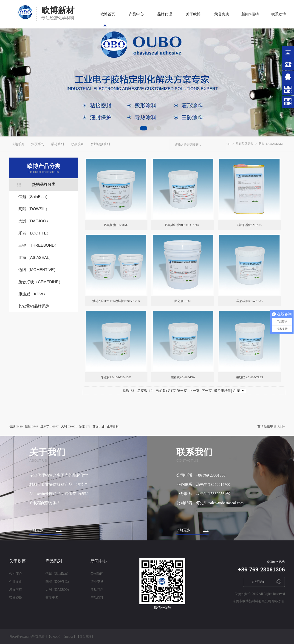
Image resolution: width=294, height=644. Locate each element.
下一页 (207, 391)
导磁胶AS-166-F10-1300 (116, 377)
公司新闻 (97, 574)
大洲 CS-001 (69, 426)
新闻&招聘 (250, 19)
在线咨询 (258, 582)
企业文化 (16, 582)
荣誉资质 (222, 19)
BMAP (69, 637)
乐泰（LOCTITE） (34, 233)
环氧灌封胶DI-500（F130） (183, 225)
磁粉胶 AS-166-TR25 (250, 377)
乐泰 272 (85, 426)
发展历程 (16, 590)
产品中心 (136, 19)
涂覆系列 (38, 144)
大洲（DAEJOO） (34, 221)
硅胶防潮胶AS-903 (249, 225)
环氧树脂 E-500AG (116, 225)
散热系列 (77, 144)
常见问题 (97, 590)
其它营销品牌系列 (34, 306)
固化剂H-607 (183, 301)
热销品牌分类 (44, 185)
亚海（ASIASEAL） (36, 258)
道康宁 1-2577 (49, 426)
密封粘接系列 (100, 144)
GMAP (55, 637)
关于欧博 (193, 19)
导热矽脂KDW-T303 (249, 301)
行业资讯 (97, 582)
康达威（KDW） (33, 294)
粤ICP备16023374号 (22, 637)
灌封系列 (57, 144)
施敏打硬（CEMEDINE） (40, 282)
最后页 (219, 391)
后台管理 (85, 637)
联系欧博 (279, 19)
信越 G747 (31, 426)
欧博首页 (108, 19)
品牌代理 (165, 19)
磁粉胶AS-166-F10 (183, 377)
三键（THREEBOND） (38, 245)
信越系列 (18, 144)
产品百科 (97, 598)
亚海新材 (113, 426)
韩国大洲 (99, 426)
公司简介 (16, 574)
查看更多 (52, 598)
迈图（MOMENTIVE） (38, 270)
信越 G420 (16, 426)
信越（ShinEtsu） (34, 197)
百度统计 (41, 637)
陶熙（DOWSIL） (34, 209)
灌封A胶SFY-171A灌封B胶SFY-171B (116, 301)
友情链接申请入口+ (271, 426)
